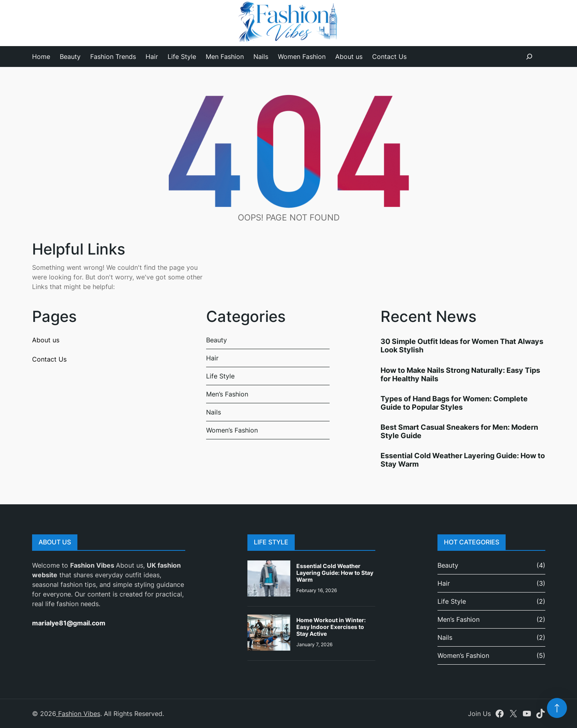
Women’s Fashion (232, 430)
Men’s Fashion (227, 394)
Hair (152, 57)
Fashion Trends (113, 57)
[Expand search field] (529, 57)
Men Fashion (225, 57)
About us (349, 57)
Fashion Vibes (78, 714)
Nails (261, 57)
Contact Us (389, 57)
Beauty (70, 57)
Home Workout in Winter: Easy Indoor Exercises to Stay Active (331, 627)
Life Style (182, 57)
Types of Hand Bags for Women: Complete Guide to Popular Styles (454, 403)
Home (41, 57)
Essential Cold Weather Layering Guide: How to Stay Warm (335, 573)
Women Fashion (302, 57)
